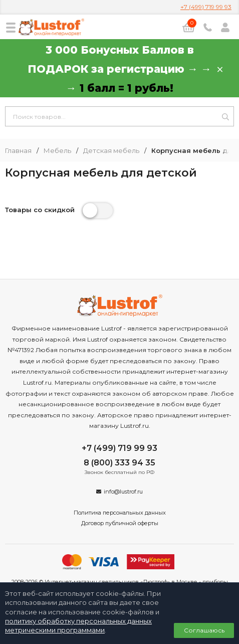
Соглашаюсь (204, 630)
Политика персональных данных (120, 513)
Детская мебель (111, 151)
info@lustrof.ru (123, 492)
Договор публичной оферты (120, 523)
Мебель (57, 151)
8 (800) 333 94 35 (119, 463)
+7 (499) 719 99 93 (206, 7)
